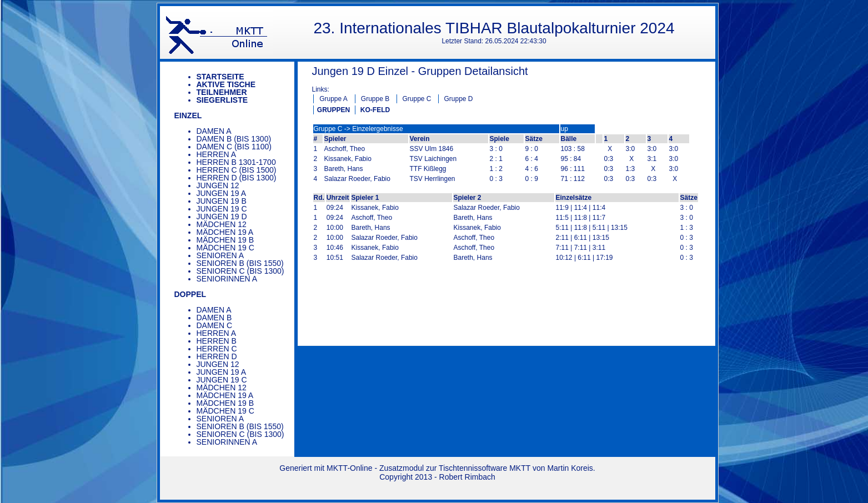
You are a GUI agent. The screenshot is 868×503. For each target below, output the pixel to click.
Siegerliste (222, 100)
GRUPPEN (333, 110)
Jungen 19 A (221, 193)
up (565, 129)
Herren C (217, 349)
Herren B (217, 341)
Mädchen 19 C (225, 248)
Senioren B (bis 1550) (240, 263)
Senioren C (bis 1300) (240, 271)
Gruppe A (333, 99)
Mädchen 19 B (225, 240)
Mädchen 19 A (225, 232)
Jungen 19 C (222, 209)
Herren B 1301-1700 (236, 162)
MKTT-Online (349, 468)
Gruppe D (458, 99)
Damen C (215, 325)
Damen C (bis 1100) (234, 147)
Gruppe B (375, 99)
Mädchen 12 (222, 224)
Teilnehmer (222, 92)
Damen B (214, 318)
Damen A (214, 131)
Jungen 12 (218, 185)
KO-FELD (375, 110)
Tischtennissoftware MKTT (485, 468)
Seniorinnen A (227, 279)
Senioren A (220, 255)
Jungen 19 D (222, 217)
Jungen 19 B (222, 201)
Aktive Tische (226, 84)
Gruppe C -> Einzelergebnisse (358, 129)
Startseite (220, 77)
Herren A (217, 154)
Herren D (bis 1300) (237, 178)
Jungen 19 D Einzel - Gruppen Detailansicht (420, 71)
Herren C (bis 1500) (237, 170)
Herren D (217, 356)
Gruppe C (417, 99)
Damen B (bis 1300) (234, 139)
